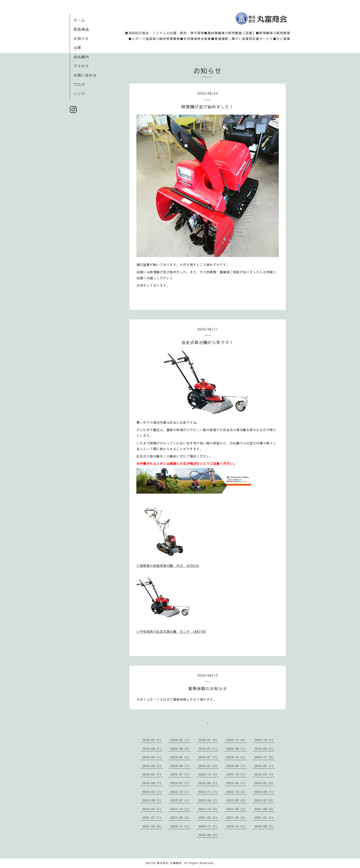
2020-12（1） (181, 826)
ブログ (79, 84)
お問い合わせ (85, 75)
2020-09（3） (265, 826)
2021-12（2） (181, 809)
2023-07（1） (181, 783)
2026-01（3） (209, 740)
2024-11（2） (265, 757)
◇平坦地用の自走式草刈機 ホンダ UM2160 (171, 631)
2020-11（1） (209, 826)
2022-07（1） (181, 800)
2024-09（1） (153, 766)
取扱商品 (81, 29)
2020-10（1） (237, 826)
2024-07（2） (209, 766)
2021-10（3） (209, 809)
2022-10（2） (237, 792)
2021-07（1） (153, 817)
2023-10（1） (237, 774)
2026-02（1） (181, 740)
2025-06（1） (237, 749)
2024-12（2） (237, 757)
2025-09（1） (153, 749)
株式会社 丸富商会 (169, 863)
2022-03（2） (265, 800)
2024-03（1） (265, 766)
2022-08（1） (153, 800)
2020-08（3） (209, 835)
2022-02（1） (153, 809)
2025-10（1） (265, 740)
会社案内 (81, 57)
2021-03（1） (265, 817)
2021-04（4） (237, 817)
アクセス (81, 66)
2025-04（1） (153, 757)
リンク (79, 93)
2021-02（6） (153, 826)
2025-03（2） (181, 757)
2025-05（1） (265, 749)
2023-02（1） (153, 792)
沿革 (77, 48)
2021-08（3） (265, 809)
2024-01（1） (181, 774)
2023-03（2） (265, 783)
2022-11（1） (209, 792)
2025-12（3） (237, 740)
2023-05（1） (237, 783)
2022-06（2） (209, 800)
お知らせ (81, 38)
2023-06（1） (209, 783)
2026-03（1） (153, 740)
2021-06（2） (181, 817)
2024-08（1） (181, 766)
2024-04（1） (237, 766)
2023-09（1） (265, 774)
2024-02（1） (153, 774)
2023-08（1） (153, 783)
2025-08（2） (181, 749)
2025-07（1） (209, 749)
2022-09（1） (265, 792)
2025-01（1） (209, 757)
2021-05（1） (209, 817)
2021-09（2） (237, 809)
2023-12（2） (209, 774)
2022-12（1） (181, 792)
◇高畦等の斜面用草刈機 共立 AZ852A (168, 565)
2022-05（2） (237, 800)
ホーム (79, 20)
